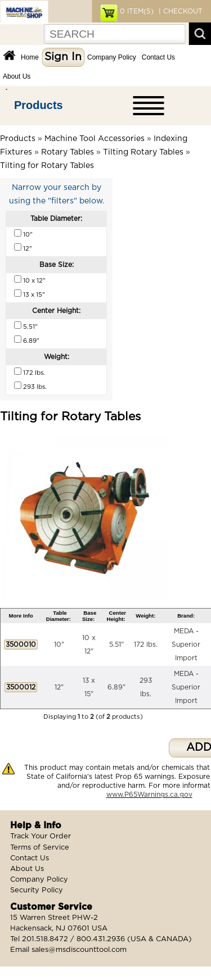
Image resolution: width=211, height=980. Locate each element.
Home (30, 57)
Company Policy (112, 57)
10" (59, 645)
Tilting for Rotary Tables (47, 166)
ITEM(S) (137, 11)
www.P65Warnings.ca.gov (149, 795)
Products (39, 105)
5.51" (116, 645)
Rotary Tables (68, 152)
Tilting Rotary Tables (143, 152)
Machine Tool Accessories (95, 139)
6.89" (116, 687)
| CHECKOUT (179, 11)
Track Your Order (41, 836)
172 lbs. (146, 645)
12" (59, 687)
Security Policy (37, 890)
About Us (17, 76)
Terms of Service (40, 848)
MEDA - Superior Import (186, 645)
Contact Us (158, 57)
